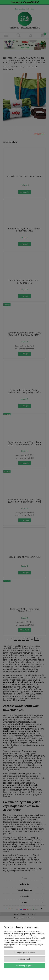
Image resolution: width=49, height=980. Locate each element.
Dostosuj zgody (25, 959)
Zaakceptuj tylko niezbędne (24, 952)
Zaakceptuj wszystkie (24, 966)
